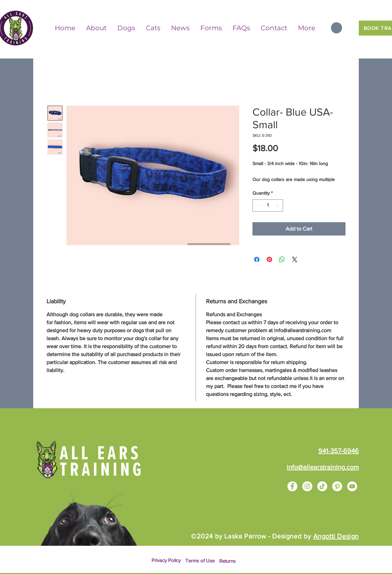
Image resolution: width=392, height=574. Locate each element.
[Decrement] (258, 205)
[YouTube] (352, 486)
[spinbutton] (268, 205)
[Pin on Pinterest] (269, 259)
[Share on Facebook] (257, 259)
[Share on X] (295, 259)
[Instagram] (307, 486)
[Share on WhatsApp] (282, 259)
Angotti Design (336, 536)
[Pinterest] (337, 486)
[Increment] (278, 205)
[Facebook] (292, 486)
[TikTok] (322, 486)
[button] (337, 28)
